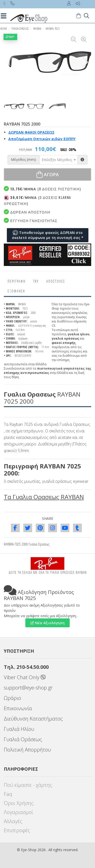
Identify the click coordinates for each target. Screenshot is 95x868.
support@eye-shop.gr (28, 688)
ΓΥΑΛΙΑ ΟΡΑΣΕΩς (20, 29)
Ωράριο (12, 698)
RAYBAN (37, 29)
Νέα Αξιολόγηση (48, 623)
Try (36, 281)
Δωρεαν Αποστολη (27, 212)
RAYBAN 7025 (53, 29)
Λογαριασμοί (18, 812)
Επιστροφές (17, 830)
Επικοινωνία (18, 708)
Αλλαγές (13, 821)
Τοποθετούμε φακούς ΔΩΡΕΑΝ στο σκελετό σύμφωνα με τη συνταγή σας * (48, 235)
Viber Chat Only (25, 677)
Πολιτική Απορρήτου (27, 750)
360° (10, 37)
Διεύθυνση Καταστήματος (33, 719)
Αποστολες (56, 281)
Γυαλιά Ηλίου (19, 729)
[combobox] (59, 160)
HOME (4, 29)
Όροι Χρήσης (19, 803)
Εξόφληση (16, 291)
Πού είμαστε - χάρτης (28, 785)
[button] (85, 62)
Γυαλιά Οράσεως (23, 739)
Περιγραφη (17, 281)
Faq (8, 794)
